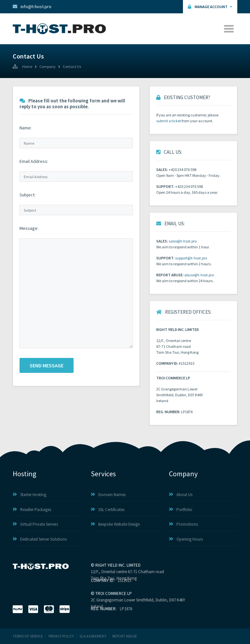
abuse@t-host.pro (199, 275)
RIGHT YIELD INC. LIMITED (118, 565)
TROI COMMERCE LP (114, 593)
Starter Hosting (29, 495)
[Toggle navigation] (229, 29)
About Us (181, 495)
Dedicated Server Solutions (40, 539)
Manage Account (210, 7)
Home (27, 67)
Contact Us (72, 67)
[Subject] (76, 210)
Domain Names (108, 495)
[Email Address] (76, 177)
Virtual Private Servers (35, 524)
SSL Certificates (108, 510)
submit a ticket (169, 121)
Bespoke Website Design (115, 524)
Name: (26, 128)
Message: (29, 228)
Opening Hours (186, 539)
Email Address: (34, 161)
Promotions (183, 524)
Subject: (28, 195)
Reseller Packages (32, 510)
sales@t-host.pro (183, 241)
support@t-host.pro (191, 258)
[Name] (76, 143)
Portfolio (181, 510)
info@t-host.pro (32, 7)
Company (48, 67)
